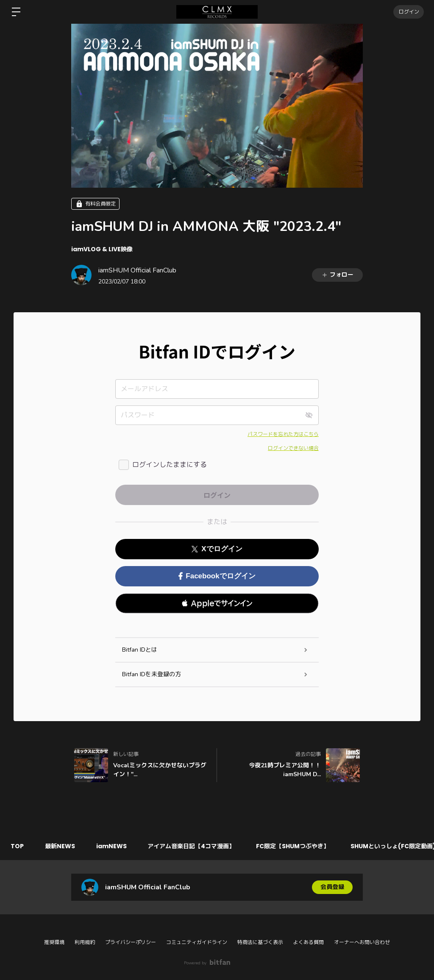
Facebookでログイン (217, 576)
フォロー (337, 275)
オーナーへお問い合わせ (362, 942)
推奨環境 (54, 942)
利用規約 (85, 942)
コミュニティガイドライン (197, 942)
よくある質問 (309, 942)
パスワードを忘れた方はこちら (283, 434)
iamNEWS (111, 846)
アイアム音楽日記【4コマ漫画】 (192, 846)
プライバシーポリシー (131, 942)
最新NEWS (60, 846)
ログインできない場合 (293, 448)
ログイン (409, 12)
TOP (17, 846)
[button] (217, 603)
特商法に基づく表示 (260, 942)
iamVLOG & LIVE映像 (102, 249)
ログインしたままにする (170, 465)
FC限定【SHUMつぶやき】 (293, 846)
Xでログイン (217, 549)
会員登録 (332, 887)
